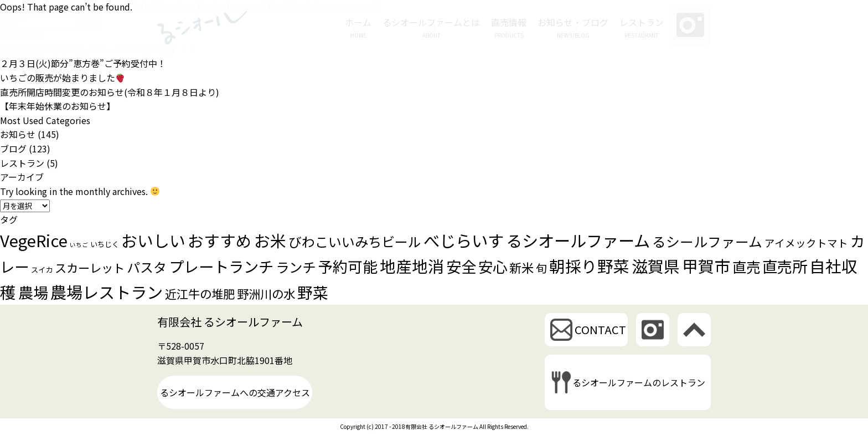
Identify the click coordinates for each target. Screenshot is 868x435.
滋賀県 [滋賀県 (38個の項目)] (656, 265)
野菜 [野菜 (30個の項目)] (313, 292)
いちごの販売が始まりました (62, 78)
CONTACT (600, 329)
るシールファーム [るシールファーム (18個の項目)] (707, 241)
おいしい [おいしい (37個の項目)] (153, 240)
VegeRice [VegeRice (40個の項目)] (34, 240)
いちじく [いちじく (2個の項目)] (105, 244)
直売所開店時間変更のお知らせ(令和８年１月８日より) (110, 92)
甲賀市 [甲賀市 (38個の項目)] (706, 265)
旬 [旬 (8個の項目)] (541, 268)
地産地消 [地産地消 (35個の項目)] (412, 266)
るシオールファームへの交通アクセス (235, 392)
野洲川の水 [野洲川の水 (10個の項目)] (266, 293)
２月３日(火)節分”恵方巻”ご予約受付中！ (83, 63)
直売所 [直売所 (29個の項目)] (785, 266)
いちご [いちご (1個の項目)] (79, 245)
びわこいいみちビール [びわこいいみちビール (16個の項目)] (355, 241)
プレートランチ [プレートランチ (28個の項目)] (221, 266)
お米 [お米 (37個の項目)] (270, 240)
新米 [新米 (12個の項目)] (521, 267)
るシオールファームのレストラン (639, 382)
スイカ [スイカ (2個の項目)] (42, 270)
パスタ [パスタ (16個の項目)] (147, 267)
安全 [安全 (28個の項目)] (461, 266)
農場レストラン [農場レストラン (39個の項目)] (107, 291)
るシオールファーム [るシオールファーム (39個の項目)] (578, 240)
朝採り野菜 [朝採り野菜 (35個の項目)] (589, 266)
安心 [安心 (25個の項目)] (493, 266)
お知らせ (18, 134)
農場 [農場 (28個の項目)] (33, 292)
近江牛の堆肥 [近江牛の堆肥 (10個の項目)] (200, 293)
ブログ (13, 149)
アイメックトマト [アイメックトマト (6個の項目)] (806, 243)
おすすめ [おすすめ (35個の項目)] (220, 240)
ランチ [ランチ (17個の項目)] (296, 267)
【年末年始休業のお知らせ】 (58, 106)
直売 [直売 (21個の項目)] (746, 266)
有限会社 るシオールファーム (230, 322)
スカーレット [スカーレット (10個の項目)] (90, 267)
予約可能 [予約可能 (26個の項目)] (348, 266)
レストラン (22, 163)
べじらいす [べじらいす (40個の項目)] (464, 240)
